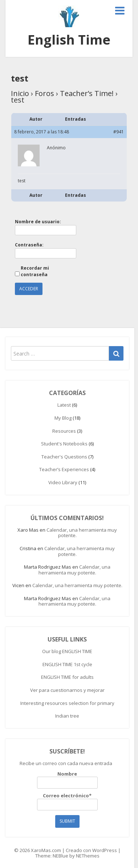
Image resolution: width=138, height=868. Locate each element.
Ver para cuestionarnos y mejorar (67, 690)
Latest (64, 405)
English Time (69, 40)
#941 (119, 132)
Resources (64, 431)
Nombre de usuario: (38, 222)
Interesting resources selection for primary (67, 703)
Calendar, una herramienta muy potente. (82, 533)
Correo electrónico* (67, 802)
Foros (44, 93)
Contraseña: (29, 245)
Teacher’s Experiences (64, 469)
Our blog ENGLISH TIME (67, 651)
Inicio (20, 93)
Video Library (63, 482)
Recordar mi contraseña (35, 271)
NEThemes (88, 856)
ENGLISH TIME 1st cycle (67, 664)
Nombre (67, 780)
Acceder (29, 289)
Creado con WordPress (91, 850)
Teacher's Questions (64, 457)
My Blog (63, 418)
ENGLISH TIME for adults (67, 677)
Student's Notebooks (64, 444)
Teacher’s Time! (87, 93)
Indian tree (67, 716)
